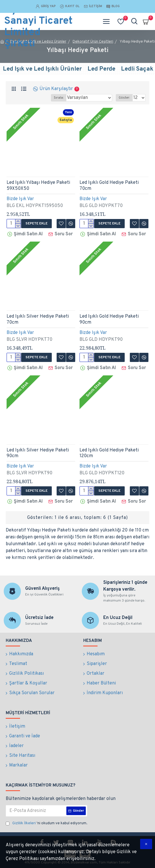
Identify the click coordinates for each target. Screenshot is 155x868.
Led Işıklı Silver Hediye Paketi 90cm (38, 453)
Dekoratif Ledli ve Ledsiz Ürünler (38, 42)
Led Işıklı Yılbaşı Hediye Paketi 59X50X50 (38, 186)
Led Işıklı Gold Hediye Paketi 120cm (109, 453)
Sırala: (59, 98)
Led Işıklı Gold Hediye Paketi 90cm (109, 319)
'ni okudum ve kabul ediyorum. (46, 824)
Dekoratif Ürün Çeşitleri (93, 42)
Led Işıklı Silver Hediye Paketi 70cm (38, 319)
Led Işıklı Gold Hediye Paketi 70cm (109, 186)
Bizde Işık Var (20, 199)
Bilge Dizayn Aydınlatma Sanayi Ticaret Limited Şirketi (38, 21)
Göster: (124, 98)
